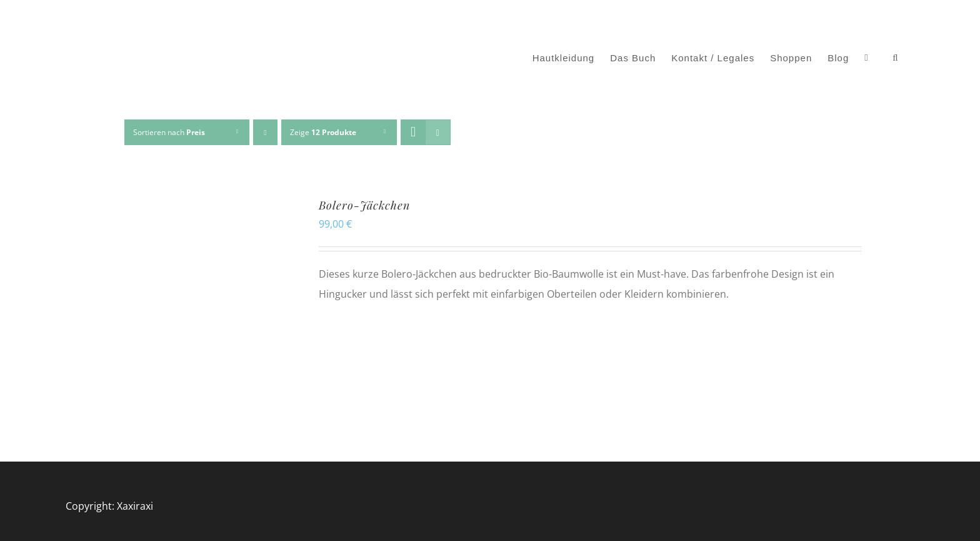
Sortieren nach (169, 132)
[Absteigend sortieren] (265, 132)
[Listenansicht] (438, 132)
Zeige (323, 132)
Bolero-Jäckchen (364, 205)
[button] (895, 58)
